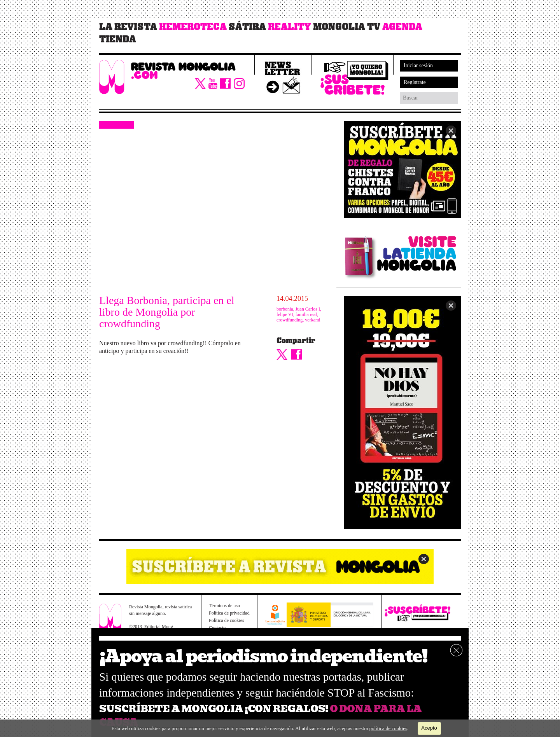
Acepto (429, 728)
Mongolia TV (347, 27)
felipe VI (285, 314)
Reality (290, 27)
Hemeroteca (193, 27)
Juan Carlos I (308, 309)
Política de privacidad (229, 613)
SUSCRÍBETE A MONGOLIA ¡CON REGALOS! (214, 709)
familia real (306, 314)
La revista (128, 27)
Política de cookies (227, 620)
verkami (312, 320)
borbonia (285, 309)
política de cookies (388, 728)
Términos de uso (224, 606)
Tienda (118, 39)
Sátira (247, 27)
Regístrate (415, 82)
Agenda (402, 27)
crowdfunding (290, 320)
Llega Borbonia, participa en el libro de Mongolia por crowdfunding (167, 312)
